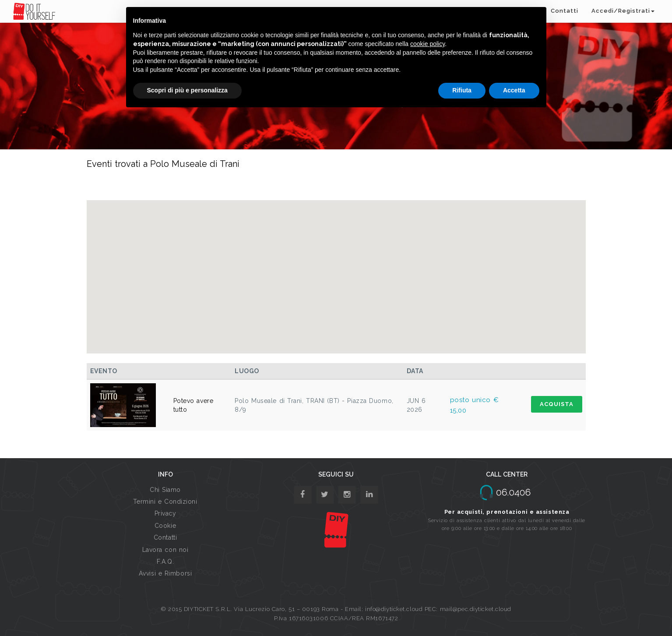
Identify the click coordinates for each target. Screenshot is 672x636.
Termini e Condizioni (165, 502)
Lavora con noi (165, 550)
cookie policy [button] (427, 44)
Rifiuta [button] (462, 90)
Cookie (165, 526)
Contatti (565, 11)
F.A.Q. (165, 562)
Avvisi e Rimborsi (165, 573)
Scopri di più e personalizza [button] (187, 90)
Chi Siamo (165, 490)
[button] (336, 269)
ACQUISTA (557, 404)
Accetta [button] (514, 90)
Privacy (165, 513)
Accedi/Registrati (623, 11)
